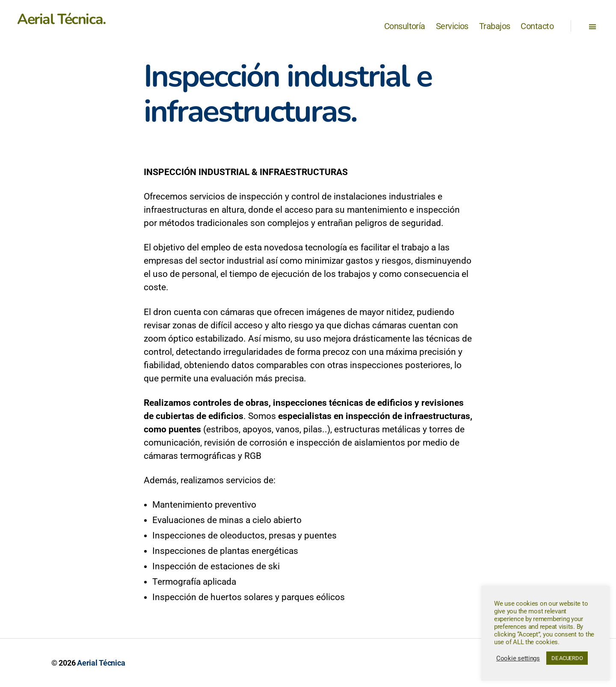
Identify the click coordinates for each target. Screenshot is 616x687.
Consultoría (405, 26)
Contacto (537, 26)
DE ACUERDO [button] (567, 658)
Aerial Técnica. (61, 19)
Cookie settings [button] (518, 658)
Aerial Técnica (101, 663)
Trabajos (495, 26)
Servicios (452, 26)
